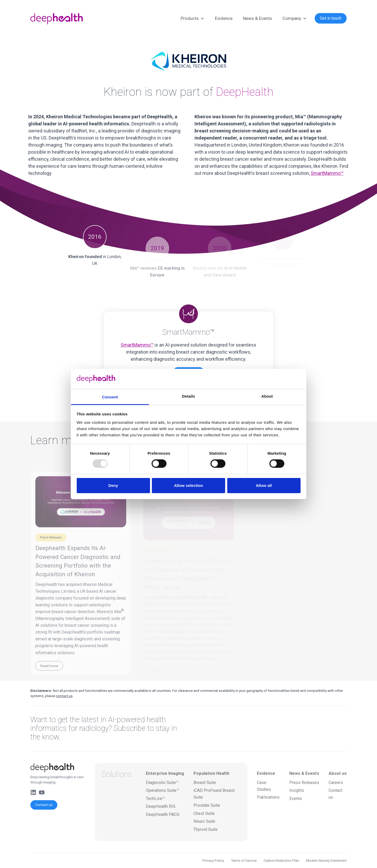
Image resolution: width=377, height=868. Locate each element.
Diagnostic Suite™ (162, 783)
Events (296, 799)
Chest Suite (204, 813)
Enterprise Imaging (165, 773)
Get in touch (331, 18)
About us (338, 773)
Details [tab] (188, 396)
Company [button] (295, 19)
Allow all (264, 485)
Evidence (224, 18)
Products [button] (193, 19)
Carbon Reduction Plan (281, 860)
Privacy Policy (213, 860)
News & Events (257, 18)
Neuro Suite (204, 821)
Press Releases (304, 783)
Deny (113, 485)
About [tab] (267, 396)
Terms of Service (244, 860)
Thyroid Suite (206, 829)
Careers (336, 783)
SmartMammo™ (327, 173)
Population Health (211, 773)
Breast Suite (205, 783)
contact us (64, 696)
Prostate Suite (207, 805)
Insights (297, 790)
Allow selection (189, 485)
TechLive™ (155, 799)
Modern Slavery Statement (326, 860)
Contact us (44, 805)
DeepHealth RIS (161, 806)
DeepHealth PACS (163, 814)
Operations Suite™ (162, 790)
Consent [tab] (110, 397)
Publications (268, 797)
